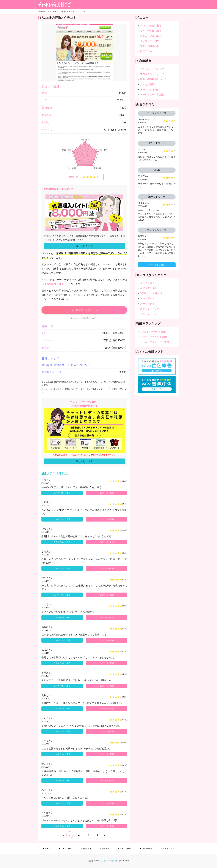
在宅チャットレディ (151, 314)
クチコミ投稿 (125, 849)
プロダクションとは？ (152, 74)
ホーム (47, 849)
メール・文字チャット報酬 (155, 342)
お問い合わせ (147, 849)
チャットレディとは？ (152, 69)
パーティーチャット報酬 (153, 337)
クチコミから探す (150, 41)
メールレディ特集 (150, 89)
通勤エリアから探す (151, 36)
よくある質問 (147, 84)
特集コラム (146, 51)
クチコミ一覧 (66, 849)
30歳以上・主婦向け (151, 293)
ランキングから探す (151, 26)
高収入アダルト (149, 288)
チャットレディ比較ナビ (108, 861)
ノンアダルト (147, 298)
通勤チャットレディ (151, 309)
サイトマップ (168, 849)
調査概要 (106, 849)
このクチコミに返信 (62, 493)
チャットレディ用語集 (152, 95)
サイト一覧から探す (151, 31)
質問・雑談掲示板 (150, 46)
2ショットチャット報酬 (153, 332)
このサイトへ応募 (107, 493)
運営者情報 (87, 849)
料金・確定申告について (153, 79)
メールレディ (147, 304)
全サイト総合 (147, 283)
